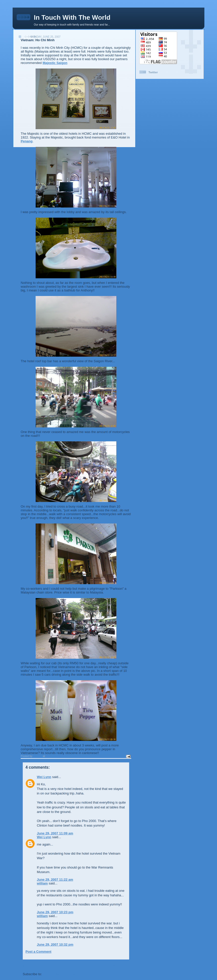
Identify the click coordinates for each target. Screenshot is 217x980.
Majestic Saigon (55, 63)
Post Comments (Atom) (61, 974)
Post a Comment (38, 952)
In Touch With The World (72, 17)
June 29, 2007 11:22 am (55, 880)
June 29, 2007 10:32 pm (55, 944)
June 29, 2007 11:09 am (55, 833)
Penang (27, 141)
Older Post (121, 965)
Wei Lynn (44, 777)
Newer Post (32, 965)
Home (76, 965)
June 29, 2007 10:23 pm (55, 912)
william (42, 883)
